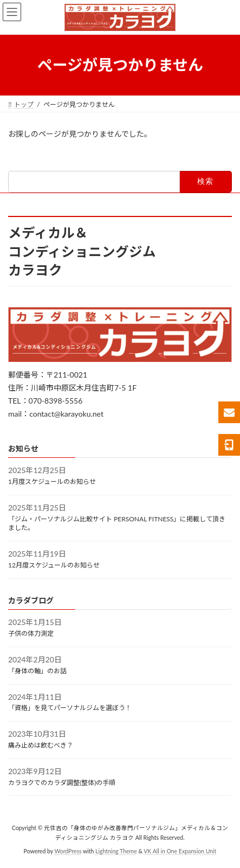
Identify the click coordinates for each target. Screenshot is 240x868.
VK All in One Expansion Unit (180, 851)
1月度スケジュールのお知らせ (52, 481)
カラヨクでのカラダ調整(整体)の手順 (62, 783)
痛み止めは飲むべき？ (41, 745)
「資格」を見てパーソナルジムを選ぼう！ (70, 708)
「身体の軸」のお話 (37, 671)
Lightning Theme (116, 851)
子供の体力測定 (31, 633)
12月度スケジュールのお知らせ (54, 565)
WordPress (68, 851)
